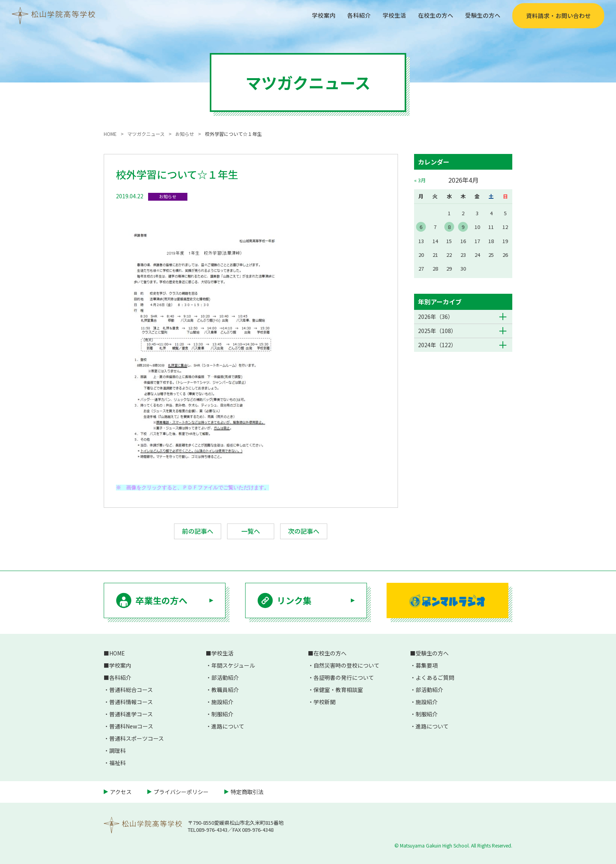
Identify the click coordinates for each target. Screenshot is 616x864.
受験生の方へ (482, 15)
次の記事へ (304, 531)
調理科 (117, 751)
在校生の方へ (432, 15)
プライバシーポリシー (181, 792)
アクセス (121, 792)
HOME (117, 653)
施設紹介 (222, 702)
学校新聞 (324, 702)
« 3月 (420, 180)
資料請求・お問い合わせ (558, 16)
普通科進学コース (131, 714)
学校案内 (315, 15)
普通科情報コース (131, 702)
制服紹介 (222, 714)
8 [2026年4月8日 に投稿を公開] (449, 227)
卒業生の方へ (161, 600)
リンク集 (294, 600)
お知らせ (168, 196)
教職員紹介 (225, 690)
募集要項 (427, 665)
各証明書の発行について (344, 677)
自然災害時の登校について (346, 665)
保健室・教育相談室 (338, 690)
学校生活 (389, 15)
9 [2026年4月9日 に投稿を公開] (463, 227)
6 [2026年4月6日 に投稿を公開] (421, 227)
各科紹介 (352, 15)
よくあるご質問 (435, 677)
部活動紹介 (225, 677)
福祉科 (117, 763)
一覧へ (251, 531)
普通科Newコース (131, 726)
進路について (228, 726)
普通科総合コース (131, 690)
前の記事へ (198, 531)
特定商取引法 (247, 792)
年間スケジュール (233, 665)
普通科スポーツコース (137, 738)
